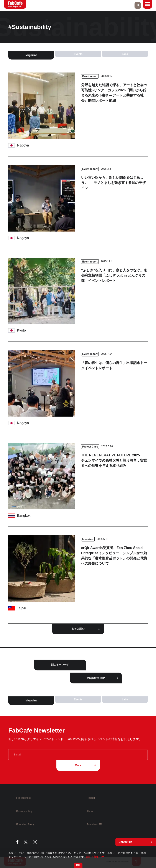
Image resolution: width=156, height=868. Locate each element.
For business (24, 798)
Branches (94, 825)
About (90, 811)
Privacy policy (24, 811)
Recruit (91, 798)
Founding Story (25, 825)
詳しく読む (93, 857)
